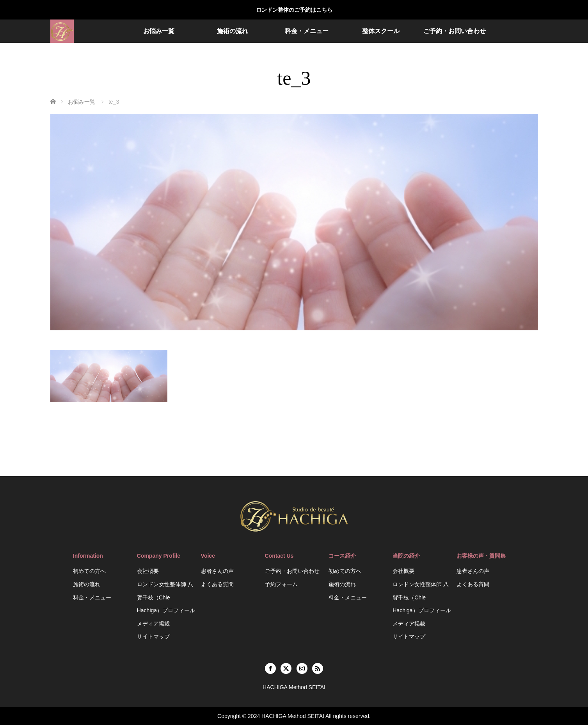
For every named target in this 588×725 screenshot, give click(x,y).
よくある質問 (217, 584)
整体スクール (381, 31)
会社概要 (148, 571)
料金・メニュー (307, 31)
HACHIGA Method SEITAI (293, 716)
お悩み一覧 (159, 31)
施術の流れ (233, 31)
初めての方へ (89, 571)
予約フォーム (281, 584)
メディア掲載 (153, 624)
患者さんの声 (217, 571)
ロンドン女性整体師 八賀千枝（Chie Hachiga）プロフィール (166, 597)
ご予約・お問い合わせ (455, 31)
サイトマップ (153, 636)
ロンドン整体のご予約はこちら (294, 10)
